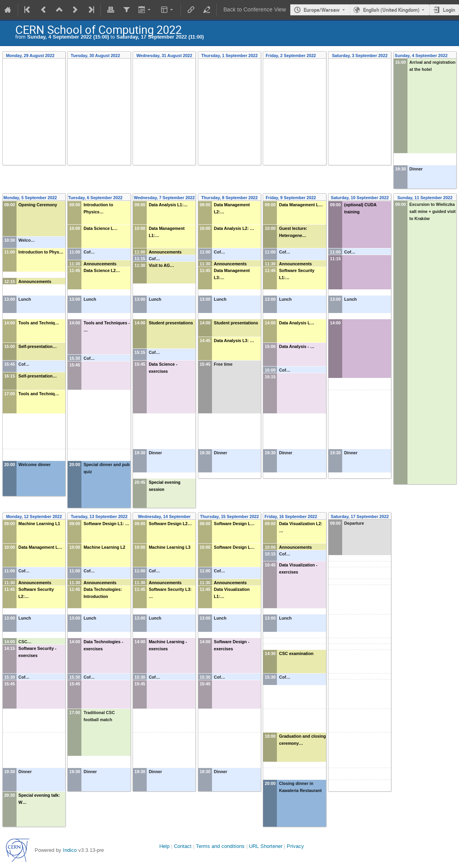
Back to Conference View (255, 10)
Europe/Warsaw (322, 10)
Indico (70, 850)
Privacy (295, 846)
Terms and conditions (220, 846)
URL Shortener (266, 846)
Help (164, 846)
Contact (183, 846)
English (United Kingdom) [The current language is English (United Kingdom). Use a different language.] (391, 10)
